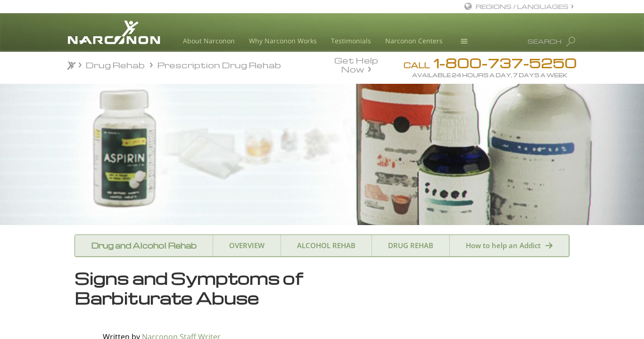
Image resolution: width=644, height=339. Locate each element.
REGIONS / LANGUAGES (522, 6)
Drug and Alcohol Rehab (144, 246)
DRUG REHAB (411, 245)
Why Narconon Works (283, 41)
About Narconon (209, 41)
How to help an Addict (503, 245)
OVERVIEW (247, 245)
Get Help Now (356, 64)
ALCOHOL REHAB (326, 245)
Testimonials (351, 41)
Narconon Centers (414, 41)
